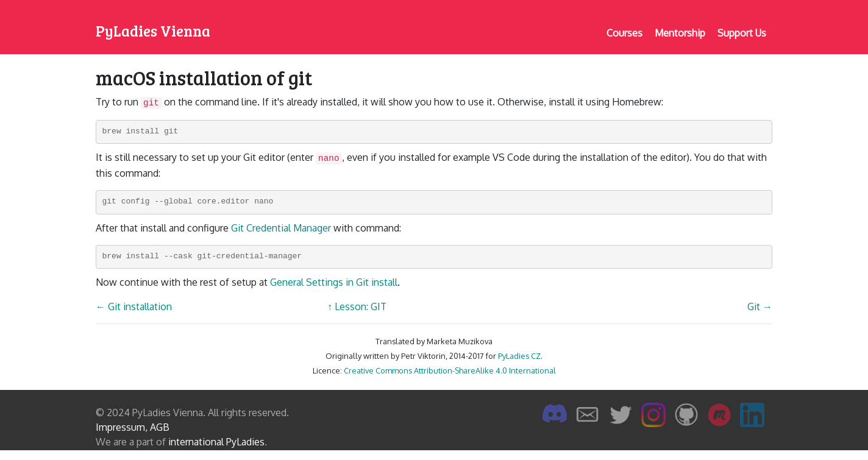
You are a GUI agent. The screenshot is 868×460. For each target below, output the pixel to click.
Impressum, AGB (133, 427)
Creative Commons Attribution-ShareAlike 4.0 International (450, 370)
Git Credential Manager (281, 228)
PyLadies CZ (519, 356)
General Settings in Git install (334, 282)
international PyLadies (216, 442)
